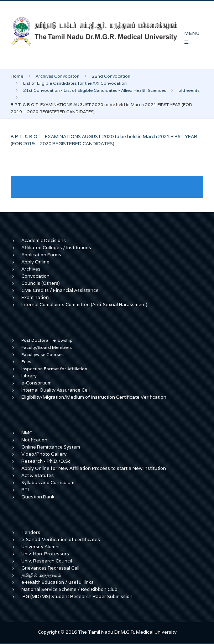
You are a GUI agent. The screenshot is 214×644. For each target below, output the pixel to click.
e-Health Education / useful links (58, 582)
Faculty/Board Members (46, 347)
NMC (27, 433)
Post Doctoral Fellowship (47, 340)
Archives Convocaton (58, 76)
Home (17, 76)
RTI (25, 490)
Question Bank (38, 497)
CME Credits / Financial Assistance (60, 290)
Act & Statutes (38, 475)
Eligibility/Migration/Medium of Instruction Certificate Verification (94, 397)
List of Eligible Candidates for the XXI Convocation (75, 83)
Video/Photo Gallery (44, 454)
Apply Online (35, 262)
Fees (26, 362)
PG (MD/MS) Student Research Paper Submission (77, 596)
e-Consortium (36, 383)
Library (29, 376)
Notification (34, 440)
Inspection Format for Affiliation (54, 369)
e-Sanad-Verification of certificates (61, 540)
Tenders (31, 532)
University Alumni (40, 547)
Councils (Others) (41, 283)
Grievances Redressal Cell (50, 568)
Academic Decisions (44, 240)
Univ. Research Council (47, 561)
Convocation (35, 276)
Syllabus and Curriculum (48, 483)
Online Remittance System (51, 447)
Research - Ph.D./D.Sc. (46, 461)
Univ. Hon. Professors (45, 554)
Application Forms (41, 255)
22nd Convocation (111, 76)
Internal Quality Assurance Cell (56, 390)
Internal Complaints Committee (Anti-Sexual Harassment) (84, 305)
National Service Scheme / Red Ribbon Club (69, 589)
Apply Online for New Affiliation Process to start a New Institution (94, 468)
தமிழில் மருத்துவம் (41, 575)
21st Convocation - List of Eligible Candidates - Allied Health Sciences (95, 90)
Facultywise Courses (42, 354)
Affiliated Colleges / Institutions (56, 248)
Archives (31, 269)
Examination (35, 297)
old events (189, 90)
